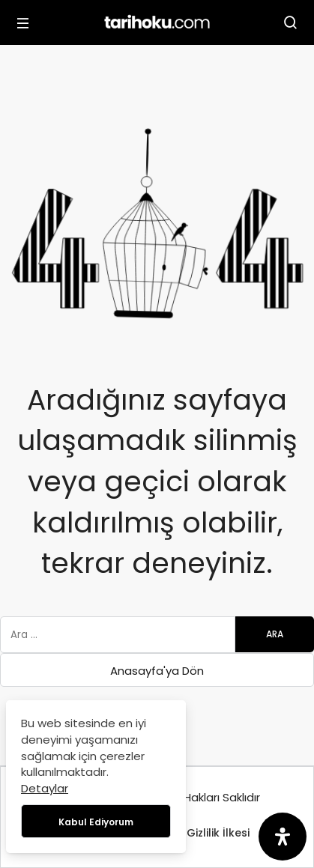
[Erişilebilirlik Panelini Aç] (283, 837)
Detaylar (45, 788)
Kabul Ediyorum (96, 822)
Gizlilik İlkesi (218, 833)
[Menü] (23, 22)
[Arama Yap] (291, 22)
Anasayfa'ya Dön (157, 671)
